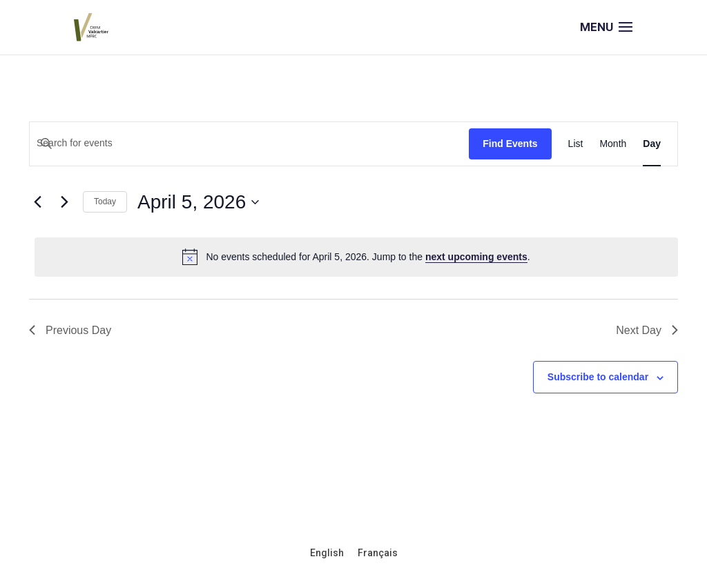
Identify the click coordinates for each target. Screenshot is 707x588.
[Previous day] (37, 202)
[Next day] (64, 202)
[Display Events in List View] (576, 144)
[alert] (356, 257)
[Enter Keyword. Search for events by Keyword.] (249, 143)
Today (105, 202)
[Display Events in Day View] (652, 144)
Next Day (647, 330)
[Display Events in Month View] (613, 144)
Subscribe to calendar (598, 377)
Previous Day (70, 330)
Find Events (510, 144)
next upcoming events (476, 257)
